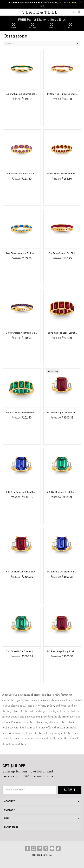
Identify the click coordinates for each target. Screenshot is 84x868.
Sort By (42, 44)
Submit (70, 790)
